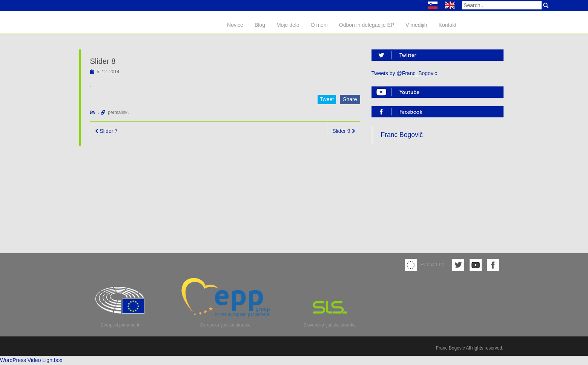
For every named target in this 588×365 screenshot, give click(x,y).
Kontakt (448, 25)
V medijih (416, 25)
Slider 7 (106, 131)
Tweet (327, 99)
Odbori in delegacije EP (367, 25)
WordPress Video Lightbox (31, 360)
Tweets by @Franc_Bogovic (405, 73)
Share (350, 99)
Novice (235, 25)
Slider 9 (344, 131)
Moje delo (288, 25)
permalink (118, 112)
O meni (319, 25)
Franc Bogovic (451, 348)
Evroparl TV (424, 265)
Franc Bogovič (402, 135)
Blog (260, 25)
